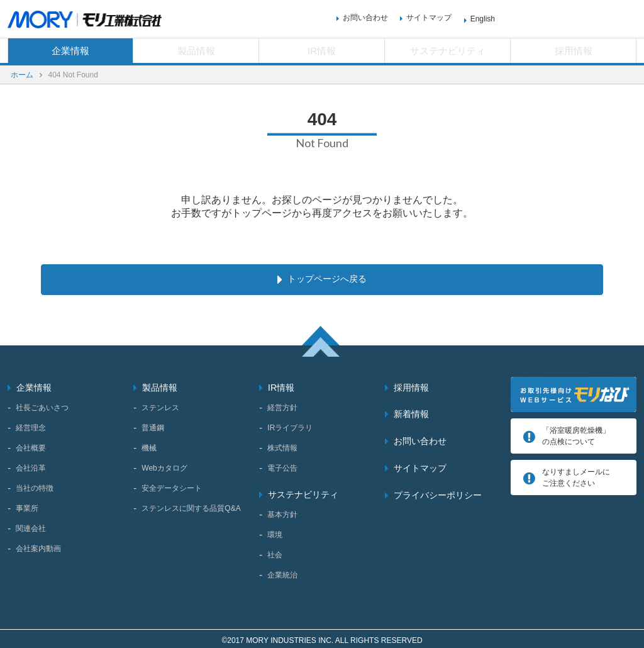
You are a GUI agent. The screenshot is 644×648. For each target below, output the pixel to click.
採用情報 (574, 51)
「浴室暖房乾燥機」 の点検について (576, 433)
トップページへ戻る (326, 277)
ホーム (22, 75)
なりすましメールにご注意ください (576, 474)
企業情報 (70, 51)
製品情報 (196, 51)
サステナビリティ (448, 51)
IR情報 (322, 51)
